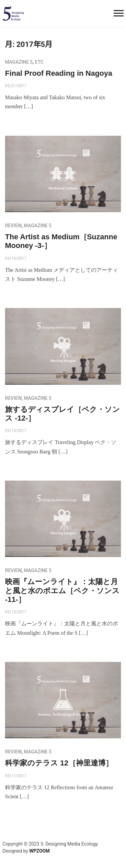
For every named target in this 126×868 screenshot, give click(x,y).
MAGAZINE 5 (19, 62)
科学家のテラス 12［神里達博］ (59, 763)
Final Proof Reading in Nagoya (59, 73)
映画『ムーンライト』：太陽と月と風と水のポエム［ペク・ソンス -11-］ (62, 591)
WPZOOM (39, 851)
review (13, 226)
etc (39, 62)
